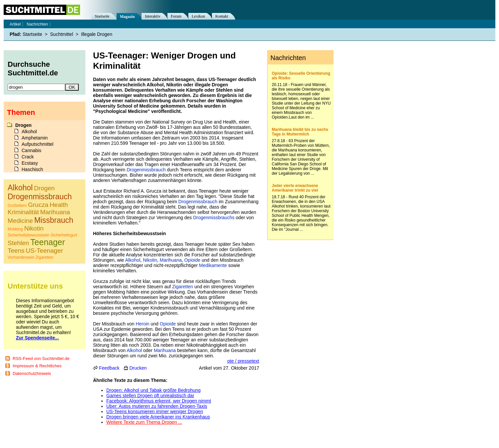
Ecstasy (30, 163)
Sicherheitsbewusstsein (28, 235)
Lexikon (198, 16)
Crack (28, 157)
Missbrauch (54, 220)
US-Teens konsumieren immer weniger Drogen (155, 411)
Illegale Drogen (97, 34)
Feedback (109, 368)
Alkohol (133, 260)
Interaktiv (153, 16)
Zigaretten (183, 287)
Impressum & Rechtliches (37, 366)
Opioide (192, 260)
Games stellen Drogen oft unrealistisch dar (150, 396)
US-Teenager (45, 251)
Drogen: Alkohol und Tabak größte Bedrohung (153, 390)
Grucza (38, 205)
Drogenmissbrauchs (214, 218)
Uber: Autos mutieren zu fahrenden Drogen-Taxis (157, 406)
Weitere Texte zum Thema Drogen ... (144, 422)
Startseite (102, 16)
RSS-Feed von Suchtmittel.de (41, 358)
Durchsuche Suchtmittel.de (33, 69)
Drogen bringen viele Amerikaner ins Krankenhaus (158, 417)
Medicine (20, 221)
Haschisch (32, 169)
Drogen (23, 125)
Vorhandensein (21, 257)
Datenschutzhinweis (32, 373)
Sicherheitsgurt (64, 235)
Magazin (127, 17)
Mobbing (15, 229)
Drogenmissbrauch (146, 170)
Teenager (48, 242)
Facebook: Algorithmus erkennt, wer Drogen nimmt (159, 401)
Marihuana (171, 260)
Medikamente (213, 265)
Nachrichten (37, 24)
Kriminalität (23, 212)
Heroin (142, 324)
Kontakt (222, 16)
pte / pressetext (243, 361)
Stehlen (18, 243)
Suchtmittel (62, 34)
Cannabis (31, 150)
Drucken (138, 368)
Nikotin (150, 260)
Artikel (15, 24)
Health (59, 205)
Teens (16, 251)
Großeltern (17, 206)
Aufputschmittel (38, 144)
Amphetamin (35, 138)
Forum (176, 16)
